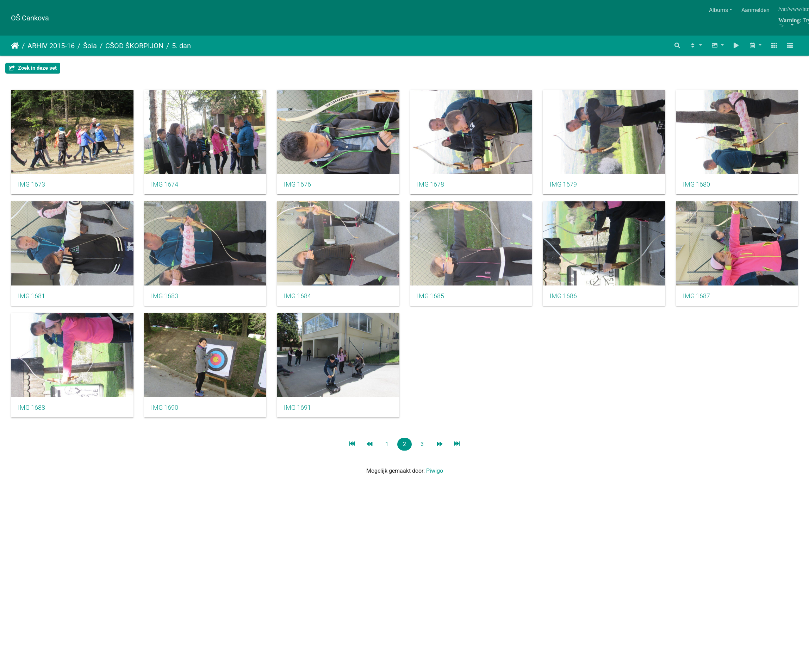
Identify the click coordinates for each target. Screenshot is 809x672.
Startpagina (15, 46)
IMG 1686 (32, 411)
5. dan (181, 46)
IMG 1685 (569, 298)
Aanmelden (755, 10)
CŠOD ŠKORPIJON (134, 46)
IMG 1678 (434, 186)
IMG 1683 (300, 298)
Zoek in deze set (33, 68)
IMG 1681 (166, 298)
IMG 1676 (300, 186)
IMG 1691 (569, 411)
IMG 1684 (434, 298)
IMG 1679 (569, 186)
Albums (718, 10)
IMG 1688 (300, 411)
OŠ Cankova (30, 18)
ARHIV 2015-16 (51, 46)
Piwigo (435, 474)
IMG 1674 (166, 186)
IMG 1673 (32, 186)
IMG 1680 (32, 298)
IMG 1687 (166, 411)
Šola (90, 46)
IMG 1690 (434, 411)
